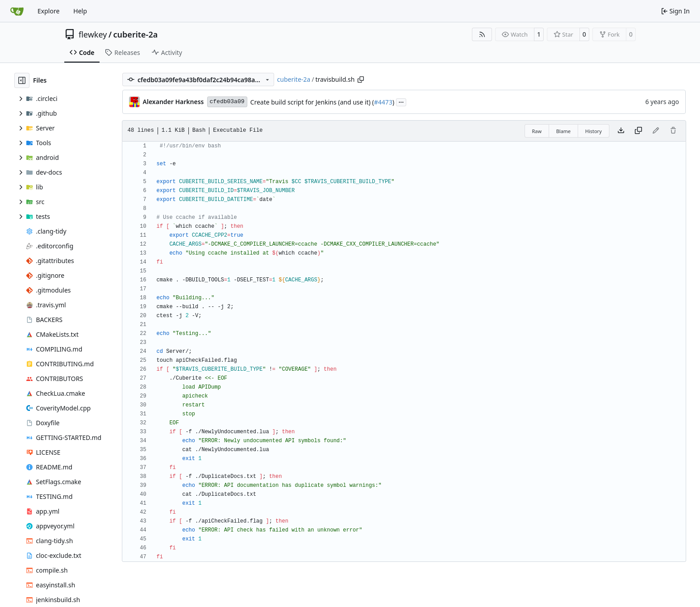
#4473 (383, 102)
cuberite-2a (136, 34)
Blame (564, 131)
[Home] (17, 11)
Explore (48, 11)
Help (80, 11)
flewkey (93, 34)
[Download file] (621, 131)
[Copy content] (638, 131)
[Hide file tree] (22, 80)
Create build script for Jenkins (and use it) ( (312, 102)
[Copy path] (361, 80)
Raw (537, 131)
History (594, 131)
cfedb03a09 (227, 102)
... (401, 101)
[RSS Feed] (482, 34)
